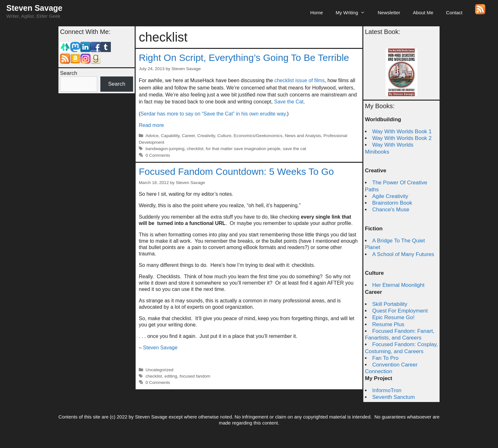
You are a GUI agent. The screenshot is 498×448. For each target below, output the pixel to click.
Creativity (206, 136)
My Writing (354, 13)
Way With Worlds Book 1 (402, 132)
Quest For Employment (400, 311)
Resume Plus (388, 324)
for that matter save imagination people (243, 149)
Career (188, 136)
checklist (195, 149)
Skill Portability (390, 304)
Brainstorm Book (392, 203)
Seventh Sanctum (394, 397)
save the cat (294, 149)
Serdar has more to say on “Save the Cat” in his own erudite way (213, 114)
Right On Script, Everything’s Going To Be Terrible (244, 58)
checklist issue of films (299, 80)
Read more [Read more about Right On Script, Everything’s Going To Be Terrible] (151, 125)
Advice (152, 136)
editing (171, 376)
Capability (170, 136)
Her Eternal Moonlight (398, 285)
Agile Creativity (390, 196)
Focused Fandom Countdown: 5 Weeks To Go (236, 171)
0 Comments (158, 155)
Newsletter (389, 13)
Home (317, 13)
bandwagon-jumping (165, 149)
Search (69, 73)
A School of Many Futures (403, 254)
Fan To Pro (385, 358)
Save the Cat (289, 102)
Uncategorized (159, 370)
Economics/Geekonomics (258, 136)
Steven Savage (34, 8)
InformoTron (387, 390)
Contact (454, 13)
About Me (423, 13)
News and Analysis (303, 136)
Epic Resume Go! (393, 317)
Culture (224, 136)
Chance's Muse (391, 210)
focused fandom (195, 376)
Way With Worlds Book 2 (402, 138)
